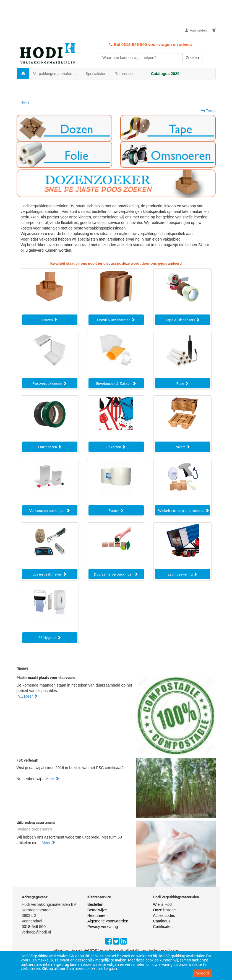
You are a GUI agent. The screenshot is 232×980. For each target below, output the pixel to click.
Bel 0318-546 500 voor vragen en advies (151, 44)
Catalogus (162, 921)
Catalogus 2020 (165, 74)
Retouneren (97, 915)
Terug (208, 111)
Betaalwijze (97, 910)
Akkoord (202, 973)
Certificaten (163, 927)
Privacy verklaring (103, 927)
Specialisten (96, 74)
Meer (31, 696)
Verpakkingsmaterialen (55, 74)
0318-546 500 (34, 927)
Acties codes (164, 915)
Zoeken (192, 58)
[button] (64, 128)
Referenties (124, 74)
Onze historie (164, 910)
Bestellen (95, 904)
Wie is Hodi (163, 904)
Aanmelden (196, 30)
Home (25, 102)
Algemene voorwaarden (108, 921)
